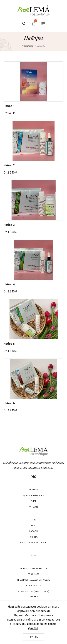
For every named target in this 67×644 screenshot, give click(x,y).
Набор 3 (9, 225)
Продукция (27, 46)
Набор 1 (9, 106)
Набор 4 (9, 284)
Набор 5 (9, 344)
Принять (34, 637)
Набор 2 (9, 165)
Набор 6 (9, 403)
